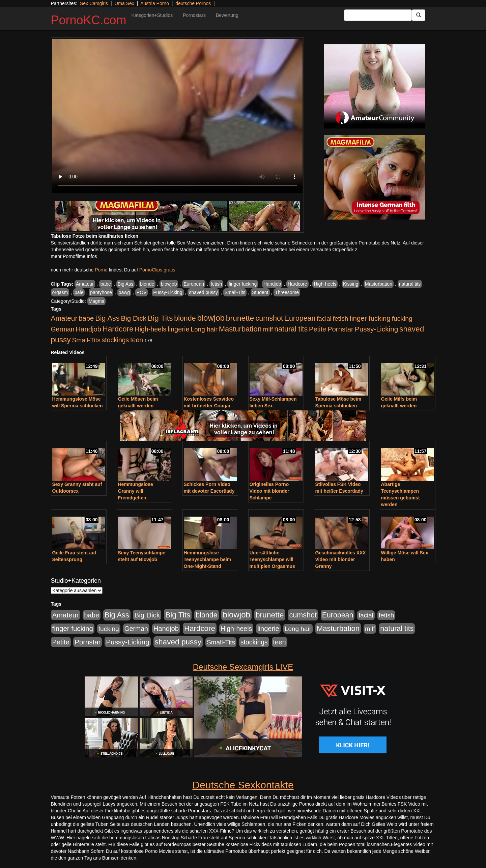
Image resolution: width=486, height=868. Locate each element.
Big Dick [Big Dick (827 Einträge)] (134, 318)
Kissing (351, 284)
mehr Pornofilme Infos (74, 256)
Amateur (85, 284)
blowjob (169, 284)
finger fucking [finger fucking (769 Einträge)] (370, 318)
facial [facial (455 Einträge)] (324, 319)
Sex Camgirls (94, 3)
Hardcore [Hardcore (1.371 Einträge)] (118, 329)
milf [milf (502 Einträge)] (268, 329)
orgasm (60, 292)
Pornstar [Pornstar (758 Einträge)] (340, 329)
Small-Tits (235, 292)
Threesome (287, 292)
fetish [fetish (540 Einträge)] (341, 319)
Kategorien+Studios (152, 15)
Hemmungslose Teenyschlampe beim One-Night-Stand (208, 559)
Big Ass (126, 284)
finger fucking (243, 284)
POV (142, 292)
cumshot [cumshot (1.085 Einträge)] (269, 318)
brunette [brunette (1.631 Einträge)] (240, 318)
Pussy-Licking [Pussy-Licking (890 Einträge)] (377, 329)
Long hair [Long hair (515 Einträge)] (204, 329)
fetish (216, 284)
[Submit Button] (419, 15)
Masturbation (379, 284)
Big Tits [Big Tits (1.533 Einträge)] (160, 318)
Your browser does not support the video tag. (177, 116)
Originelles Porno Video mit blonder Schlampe (269, 491)
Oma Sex (124, 3)
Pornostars (194, 15)
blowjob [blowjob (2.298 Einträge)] (211, 318)
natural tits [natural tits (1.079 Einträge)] (291, 329)
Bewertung (227, 15)
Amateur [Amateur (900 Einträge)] (64, 318)
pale (79, 292)
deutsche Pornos (193, 3)
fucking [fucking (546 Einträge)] (402, 319)
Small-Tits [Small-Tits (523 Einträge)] (86, 340)
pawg (124, 292)
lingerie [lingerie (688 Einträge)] (179, 329)
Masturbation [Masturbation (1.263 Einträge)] (240, 329)
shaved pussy (203, 292)
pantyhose (101, 292)
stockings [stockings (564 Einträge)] (116, 340)
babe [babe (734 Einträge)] (86, 318)
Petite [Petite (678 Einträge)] (318, 329)
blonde (147, 284)
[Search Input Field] (378, 15)
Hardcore (297, 284)
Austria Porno (155, 3)
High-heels (325, 284)
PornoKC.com (89, 20)
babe (106, 284)
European (194, 284)
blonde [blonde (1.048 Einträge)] (185, 318)
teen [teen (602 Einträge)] (137, 340)
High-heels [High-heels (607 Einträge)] (151, 329)
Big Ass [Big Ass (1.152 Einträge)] (107, 318)
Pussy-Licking (168, 292)
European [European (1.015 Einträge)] (300, 318)
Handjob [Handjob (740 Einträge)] (89, 329)
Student (260, 292)
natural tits (410, 284)
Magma (97, 301)
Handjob (272, 284)
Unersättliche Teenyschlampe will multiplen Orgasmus (272, 559)
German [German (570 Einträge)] (63, 329)
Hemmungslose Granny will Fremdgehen (136, 491)
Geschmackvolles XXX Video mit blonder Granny (341, 559)
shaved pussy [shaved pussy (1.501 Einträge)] (178, 642)
